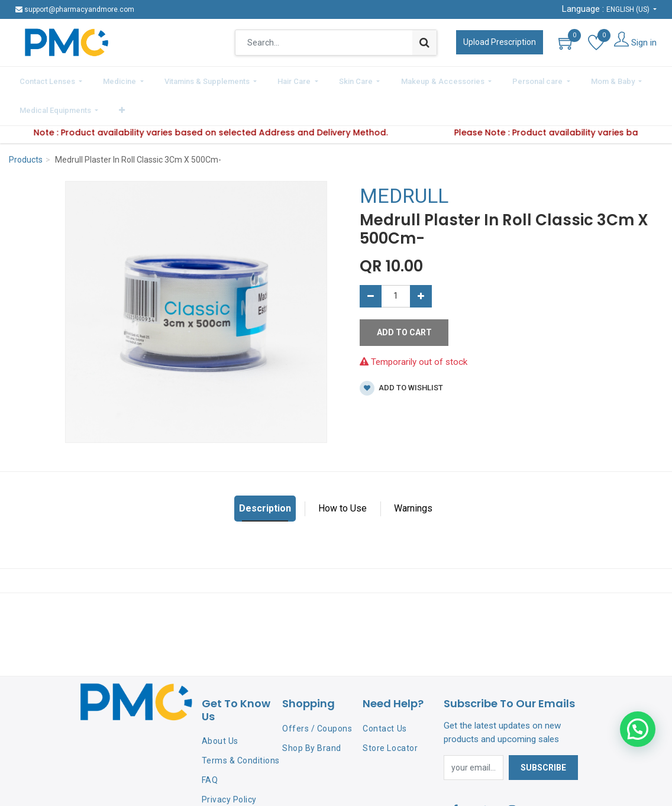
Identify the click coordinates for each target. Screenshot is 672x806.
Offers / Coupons (317, 695)
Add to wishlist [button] (401, 355)
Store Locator (390, 714)
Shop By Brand (312, 714)
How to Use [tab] (343, 475)
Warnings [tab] (413, 475)
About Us (220, 708)
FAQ (210, 746)
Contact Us (385, 695)
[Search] (424, 43)
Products (26, 127)
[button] (645, 79)
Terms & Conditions (241, 727)
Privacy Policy (229, 766)
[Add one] (421, 263)
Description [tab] (265, 475)
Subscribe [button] (543, 734)
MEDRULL (404, 163)
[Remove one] (371, 263)
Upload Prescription (500, 42)
